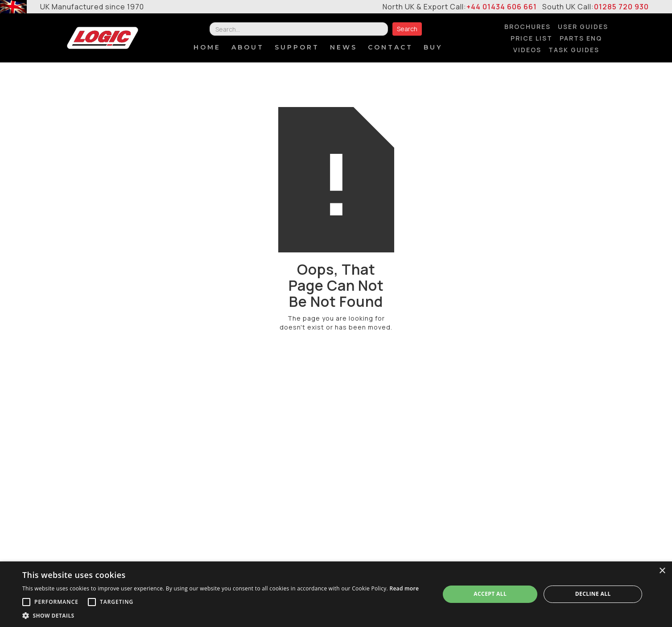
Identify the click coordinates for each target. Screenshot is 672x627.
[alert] (336, 594)
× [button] (662, 571)
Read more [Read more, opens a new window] (404, 588)
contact (390, 47)
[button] (221, 616)
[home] (103, 38)
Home (207, 47)
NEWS (344, 47)
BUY (433, 47)
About (248, 47)
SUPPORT (297, 47)
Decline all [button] (593, 594)
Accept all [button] (490, 594)
